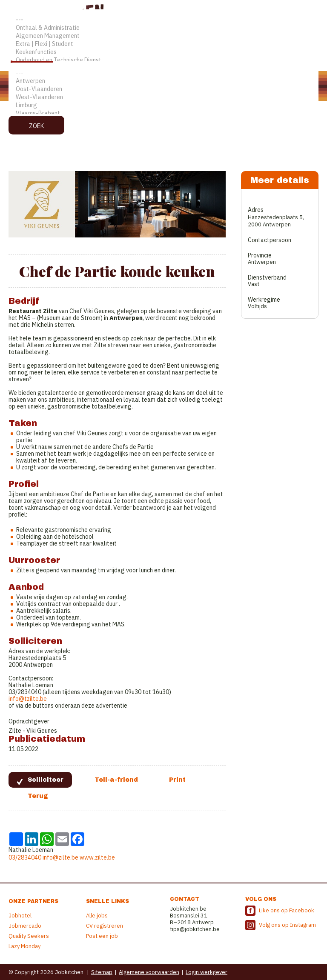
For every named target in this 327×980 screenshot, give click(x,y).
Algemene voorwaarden (149, 972)
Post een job (102, 936)
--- (163, 20)
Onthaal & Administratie (163, 28)
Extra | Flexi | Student (163, 44)
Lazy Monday (24, 946)
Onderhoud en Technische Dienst (163, 60)
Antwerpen (163, 81)
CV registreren (105, 926)
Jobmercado (25, 926)
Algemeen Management (163, 36)
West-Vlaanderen (163, 97)
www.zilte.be (97, 857)
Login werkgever (207, 972)
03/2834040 (25, 857)
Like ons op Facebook (287, 910)
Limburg (163, 105)
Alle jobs (97, 916)
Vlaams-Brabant (163, 113)
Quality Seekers (29, 936)
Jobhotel (20, 916)
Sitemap (102, 972)
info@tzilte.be (28, 699)
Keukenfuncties (163, 52)
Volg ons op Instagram (287, 925)
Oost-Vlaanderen (163, 89)
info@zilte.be (60, 857)
